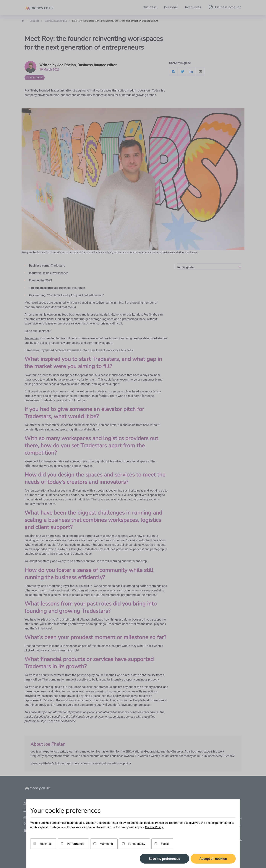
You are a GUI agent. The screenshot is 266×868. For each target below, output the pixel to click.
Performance (73, 844)
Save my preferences (164, 859)
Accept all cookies (213, 859)
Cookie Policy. (154, 827)
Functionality (134, 844)
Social (162, 844)
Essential (43, 844)
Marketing (103, 844)
